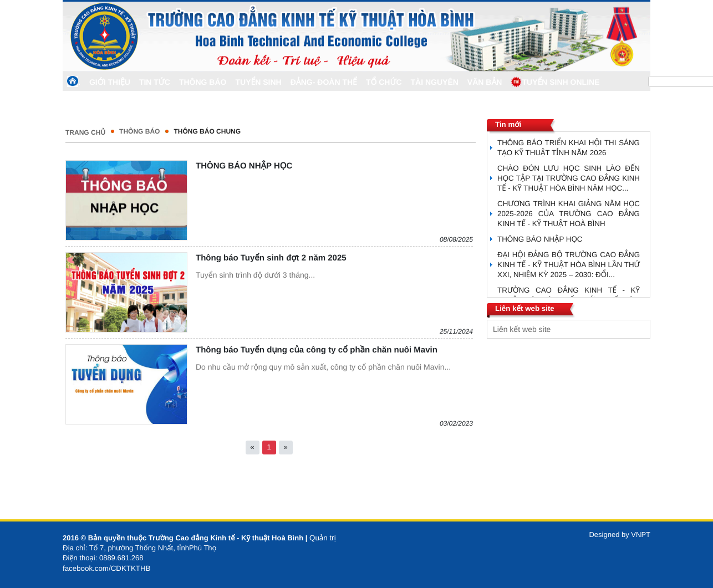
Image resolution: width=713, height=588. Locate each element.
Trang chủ (85, 132)
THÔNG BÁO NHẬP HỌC (244, 166)
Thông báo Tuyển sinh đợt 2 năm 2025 (271, 258)
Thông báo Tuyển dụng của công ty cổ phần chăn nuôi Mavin (317, 350)
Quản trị (323, 538)
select (639, 329)
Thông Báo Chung (207, 131)
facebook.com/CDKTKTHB (107, 568)
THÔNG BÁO (139, 131)
